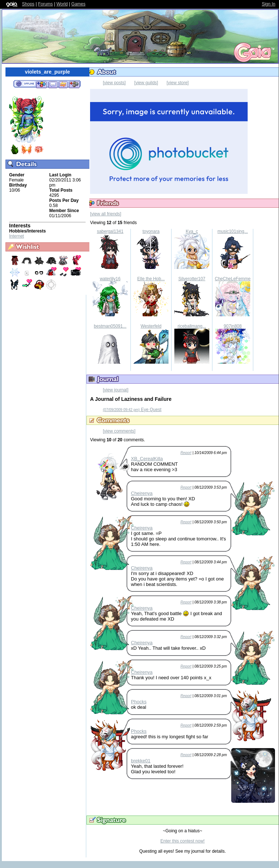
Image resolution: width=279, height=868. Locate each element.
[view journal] (116, 390)
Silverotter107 (192, 279)
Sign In (269, 4)
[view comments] (119, 431)
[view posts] (114, 83)
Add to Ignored (74, 84)
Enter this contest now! (183, 841)
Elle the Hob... (151, 279)
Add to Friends (41, 84)
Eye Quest (132, 410)
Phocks (139, 702)
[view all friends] (106, 214)
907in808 (232, 326)
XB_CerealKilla (147, 459)
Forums (45, 4)
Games (79, 4)
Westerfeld (151, 326)
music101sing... (232, 231)
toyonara (151, 231)
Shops (28, 4)
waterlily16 (110, 279)
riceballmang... (192, 326)
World (62, 4)
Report (186, 453)
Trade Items (63, 84)
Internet (17, 236)
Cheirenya (142, 493)
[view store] (178, 83)
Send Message (53, 84)
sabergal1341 (110, 231)
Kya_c (192, 231)
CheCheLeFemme (233, 279)
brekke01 (141, 761)
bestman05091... (110, 326)
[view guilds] (146, 83)
